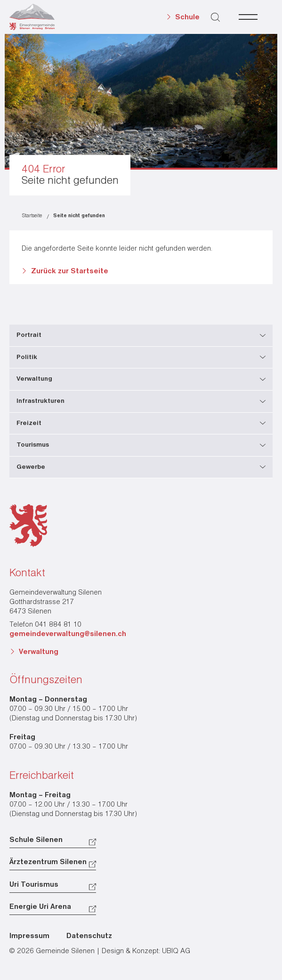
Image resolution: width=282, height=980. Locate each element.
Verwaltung (39, 652)
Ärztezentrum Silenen (48, 862)
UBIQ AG (176, 951)
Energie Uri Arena (40, 907)
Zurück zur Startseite (70, 271)
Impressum (29, 936)
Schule (187, 17)
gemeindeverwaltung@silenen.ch (68, 634)
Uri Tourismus (34, 885)
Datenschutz (89, 936)
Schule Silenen (36, 840)
